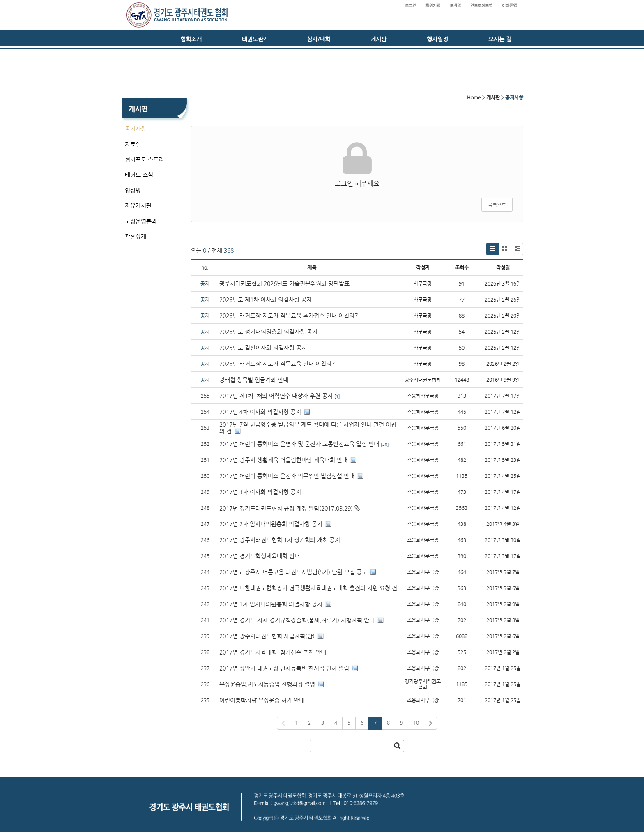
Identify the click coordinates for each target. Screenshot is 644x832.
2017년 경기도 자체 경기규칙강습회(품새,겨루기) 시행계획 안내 (297, 620)
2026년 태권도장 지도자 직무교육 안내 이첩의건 (278, 364)
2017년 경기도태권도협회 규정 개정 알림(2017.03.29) (286, 508)
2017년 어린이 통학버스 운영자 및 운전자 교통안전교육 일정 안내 (299, 444)
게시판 (378, 39)
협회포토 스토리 (144, 159)
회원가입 (433, 6)
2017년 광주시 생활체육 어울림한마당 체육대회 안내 (283, 460)
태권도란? (254, 39)
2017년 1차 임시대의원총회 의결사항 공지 (271, 604)
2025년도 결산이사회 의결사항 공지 (263, 348)
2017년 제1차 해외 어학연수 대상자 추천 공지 (276, 396)
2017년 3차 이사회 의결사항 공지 (260, 492)
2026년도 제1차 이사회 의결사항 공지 (266, 300)
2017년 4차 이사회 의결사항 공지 (260, 412)
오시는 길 (500, 39)
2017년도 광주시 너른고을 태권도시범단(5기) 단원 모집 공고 (293, 572)
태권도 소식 (139, 175)
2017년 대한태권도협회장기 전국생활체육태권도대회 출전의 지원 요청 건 (308, 588)
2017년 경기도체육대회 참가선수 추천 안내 (273, 652)
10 (416, 723)
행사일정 (437, 39)
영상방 (133, 190)
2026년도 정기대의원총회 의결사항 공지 (269, 332)
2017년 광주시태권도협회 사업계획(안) (267, 636)
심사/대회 (319, 39)
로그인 (411, 6)
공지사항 (136, 129)
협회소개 (191, 39)
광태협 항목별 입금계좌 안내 (254, 380)
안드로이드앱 (481, 6)
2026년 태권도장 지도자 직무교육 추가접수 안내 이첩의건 (290, 316)
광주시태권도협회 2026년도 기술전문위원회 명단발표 (284, 283)
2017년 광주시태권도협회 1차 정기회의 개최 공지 (280, 540)
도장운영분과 (141, 221)
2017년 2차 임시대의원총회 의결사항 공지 (271, 524)
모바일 (455, 6)
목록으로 (497, 205)
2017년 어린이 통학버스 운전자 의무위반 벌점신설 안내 (287, 476)
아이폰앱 (509, 6)
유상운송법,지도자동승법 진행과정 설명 (267, 684)
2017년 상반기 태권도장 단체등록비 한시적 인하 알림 (284, 668)
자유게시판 (138, 205)
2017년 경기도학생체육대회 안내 (260, 556)
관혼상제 (136, 236)
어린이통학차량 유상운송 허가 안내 (262, 700)
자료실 (133, 144)
